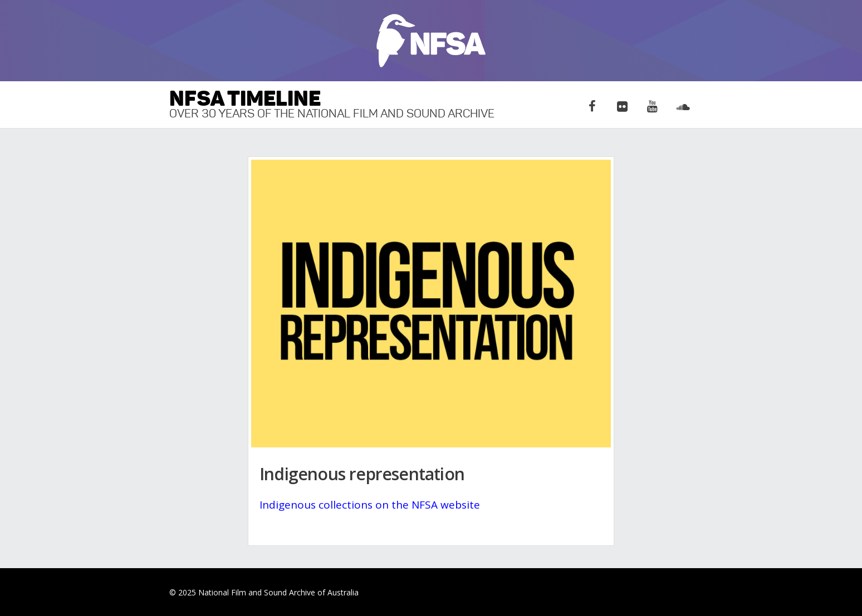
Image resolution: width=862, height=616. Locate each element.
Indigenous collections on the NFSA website (370, 505)
